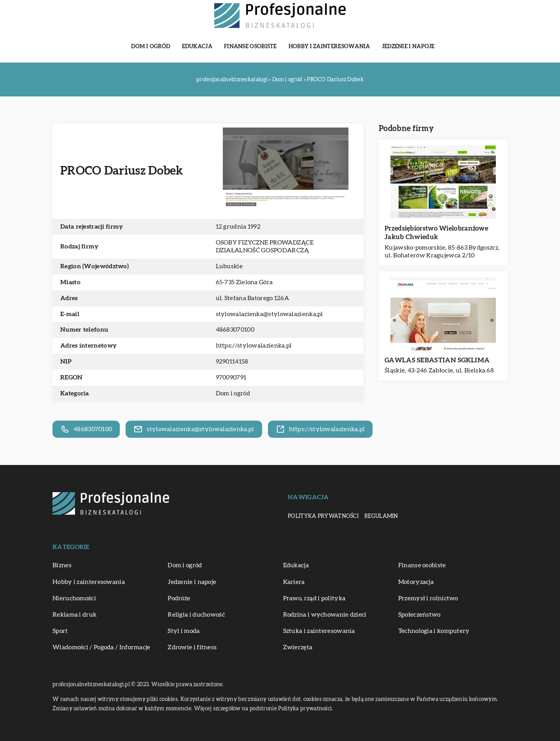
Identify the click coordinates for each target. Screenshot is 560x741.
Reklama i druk (74, 615)
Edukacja (197, 47)
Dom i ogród (150, 47)
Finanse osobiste (250, 47)
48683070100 (235, 330)
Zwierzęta (298, 647)
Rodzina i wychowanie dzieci (325, 615)
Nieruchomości (74, 598)
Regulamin (381, 516)
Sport (60, 631)
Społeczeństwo (419, 615)
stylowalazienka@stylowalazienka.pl (269, 314)
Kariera (294, 582)
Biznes (62, 565)
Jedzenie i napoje (408, 47)
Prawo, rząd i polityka (314, 598)
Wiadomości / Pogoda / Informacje (101, 647)
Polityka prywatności (323, 516)
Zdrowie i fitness (192, 647)
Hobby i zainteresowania (329, 47)
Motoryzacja (416, 582)
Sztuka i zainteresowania (319, 631)
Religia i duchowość (196, 615)
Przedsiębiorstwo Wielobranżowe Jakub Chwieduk (436, 233)
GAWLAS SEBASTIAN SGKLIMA (437, 360)
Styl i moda (184, 631)
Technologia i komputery (434, 631)
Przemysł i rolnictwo (428, 598)
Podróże (179, 598)
